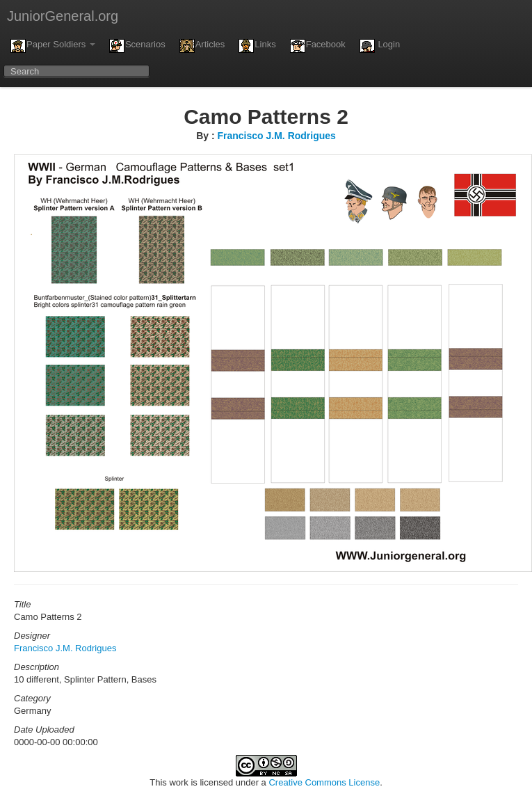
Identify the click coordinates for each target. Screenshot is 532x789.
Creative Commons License (324, 782)
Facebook (318, 46)
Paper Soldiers (53, 46)
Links (257, 46)
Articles (202, 46)
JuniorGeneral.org (63, 16)
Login (380, 46)
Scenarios (137, 46)
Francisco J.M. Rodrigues (276, 136)
